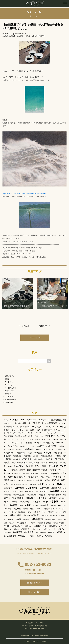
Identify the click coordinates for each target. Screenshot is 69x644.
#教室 (41, 484)
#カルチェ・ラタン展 (25, 433)
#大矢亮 (29, 466)
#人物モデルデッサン (27, 446)
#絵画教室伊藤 (50, 520)
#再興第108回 (21, 453)
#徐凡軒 (27, 36)
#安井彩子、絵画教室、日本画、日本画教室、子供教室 (29, 470)
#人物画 (40, 446)
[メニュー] (65, 4)
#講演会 (16, 529)
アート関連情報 (10, 388)
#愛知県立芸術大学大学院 (19, 485)
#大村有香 (19, 466)
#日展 (48, 484)
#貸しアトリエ (37, 529)
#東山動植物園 (32, 495)
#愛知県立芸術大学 (38, 36)
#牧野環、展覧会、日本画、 (33, 509)
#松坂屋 (42, 495)
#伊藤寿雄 (29, 449)
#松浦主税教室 (18, 498)
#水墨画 (20, 36)
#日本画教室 (32, 488)
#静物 (32, 536)
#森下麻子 (53, 498)
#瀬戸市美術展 (56, 505)
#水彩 (45, 502)
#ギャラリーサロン (52, 433)
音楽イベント (9, 391)
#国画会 (44, 463)
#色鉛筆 (12, 523)
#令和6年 (19, 450)
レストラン (9, 397)
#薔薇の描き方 (17, 526)
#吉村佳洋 (27, 459)
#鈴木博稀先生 (41, 532)
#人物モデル (13, 446)
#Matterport (42, 420)
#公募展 (59, 449)
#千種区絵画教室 (46, 456)
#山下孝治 (46, 477)
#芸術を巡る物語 (44, 523)
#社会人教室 (16, 515)
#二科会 (47, 443)
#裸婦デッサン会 (56, 526)
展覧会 (7, 379)
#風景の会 (39, 536)
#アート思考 (30, 430)
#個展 (38, 449)
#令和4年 (11, 450)
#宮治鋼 (26, 474)
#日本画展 (19, 488)
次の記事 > (45, 326)
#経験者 (11, 520)
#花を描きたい (23, 523)
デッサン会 (9, 385)
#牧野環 (17, 509)
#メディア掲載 (58, 439)
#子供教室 (53, 466)
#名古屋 (49, 459)
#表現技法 (28, 526)
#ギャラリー (39, 433)
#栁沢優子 (42, 498)
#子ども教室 (41, 466)
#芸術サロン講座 (59, 523)
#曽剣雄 (44, 491)
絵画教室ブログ (21, 34)
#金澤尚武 (17, 532)
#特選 (11, 512)
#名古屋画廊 (34, 463)
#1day (6, 420)
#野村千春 (61, 529)
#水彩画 (54, 502)
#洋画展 (35, 505)
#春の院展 (29, 491)
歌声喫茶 (8, 394)
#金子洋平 (7, 532)
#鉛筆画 (51, 532)
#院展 (59, 532)
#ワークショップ (17, 443)
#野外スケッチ (50, 529)
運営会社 (44, 641)
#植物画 (62, 498)
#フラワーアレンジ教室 (25, 439)
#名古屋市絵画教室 (20, 463)
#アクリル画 (50, 427)
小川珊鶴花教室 (10, 400)
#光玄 (45, 450)
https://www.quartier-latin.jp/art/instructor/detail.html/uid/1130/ (24, 194)
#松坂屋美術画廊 (54, 495)
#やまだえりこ (38, 427)
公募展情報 (9, 402)
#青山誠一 (23, 536)
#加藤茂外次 (17, 456)
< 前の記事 (24, 326)
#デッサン (50, 436)
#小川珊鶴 (44, 474)
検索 (35, 352)
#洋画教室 (45, 505)
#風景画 (49, 536)
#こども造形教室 (23, 427)
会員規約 (35, 641)
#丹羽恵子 (38, 443)
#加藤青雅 (27, 456)
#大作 (10, 466)
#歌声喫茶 (14, 502)
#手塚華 (33, 484)
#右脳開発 (16, 459)
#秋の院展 (44, 516)
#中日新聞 (29, 443)
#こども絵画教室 (50, 423)
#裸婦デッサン (40, 526)
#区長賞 (36, 456)
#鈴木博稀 (29, 532)
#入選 (51, 450)
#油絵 (21, 505)
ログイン (27, 641)
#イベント (58, 430)
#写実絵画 (38, 453)
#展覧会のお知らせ (17, 477)
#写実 (30, 453)
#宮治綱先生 (16, 474)
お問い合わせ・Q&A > (35, 592)
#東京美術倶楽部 (19, 495)
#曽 (37, 491)
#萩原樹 (7, 526)
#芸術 (33, 523)
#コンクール (39, 436)
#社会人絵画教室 (31, 515)
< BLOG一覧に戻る (34, 338)
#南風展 (58, 456)
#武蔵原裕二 (25, 502)
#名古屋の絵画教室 (9, 36)
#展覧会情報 (33, 477)
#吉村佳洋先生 (39, 459)
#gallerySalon (31, 420)
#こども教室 (34, 423)
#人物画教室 (51, 446)
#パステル (11, 439)
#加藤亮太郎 (58, 453)
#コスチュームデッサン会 (24, 436)
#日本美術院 (56, 488)
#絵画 (18, 519)
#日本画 (57, 484)
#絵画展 (26, 520)
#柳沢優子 (31, 498)
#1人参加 (14, 420)
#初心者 (48, 453)
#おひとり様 (21, 423)
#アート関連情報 (44, 430)
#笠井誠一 (54, 516)
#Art (23, 420)
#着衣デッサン (40, 512)
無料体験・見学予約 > (34, 583)
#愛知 (47, 480)
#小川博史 (35, 474)
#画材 (30, 512)
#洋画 (28, 505)
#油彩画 (13, 505)
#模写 (6, 502)
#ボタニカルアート (43, 439)
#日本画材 (44, 488)
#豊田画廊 (25, 529)
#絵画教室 (37, 519)
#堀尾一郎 (53, 463)
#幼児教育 (31, 480)
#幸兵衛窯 (21, 480)
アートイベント (10, 382)
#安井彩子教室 (55, 470)
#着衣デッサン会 (54, 512)
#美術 (60, 520)
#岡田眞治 (57, 477)
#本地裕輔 (54, 491)
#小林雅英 (54, 474)
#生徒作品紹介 (20, 512)
